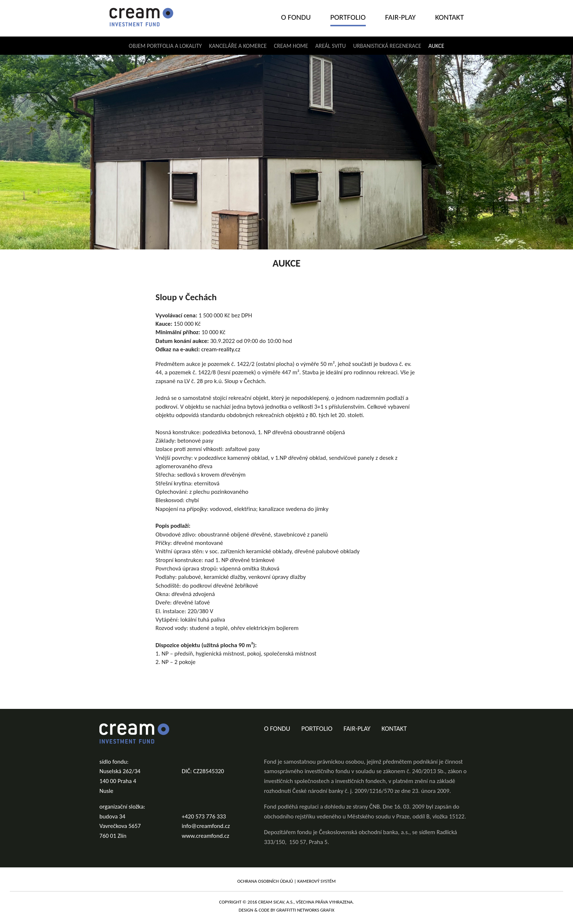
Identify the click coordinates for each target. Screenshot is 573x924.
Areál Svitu (331, 46)
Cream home (291, 46)
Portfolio (348, 17)
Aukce (436, 46)
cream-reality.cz (221, 349)
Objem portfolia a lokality (165, 46)
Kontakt (450, 17)
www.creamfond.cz (205, 836)
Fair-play (401, 17)
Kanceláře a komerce (238, 46)
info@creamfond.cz (206, 826)
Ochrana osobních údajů (265, 881)
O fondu (296, 17)
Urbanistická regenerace (387, 46)
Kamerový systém (317, 881)
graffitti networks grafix (305, 910)
